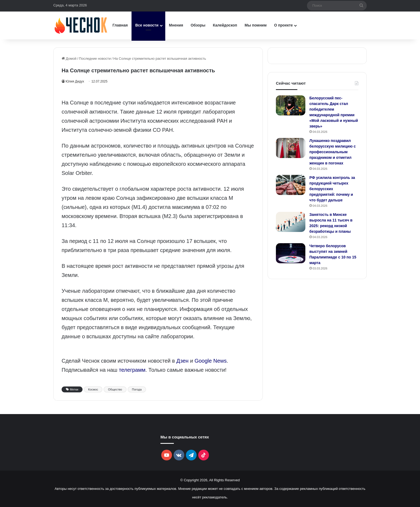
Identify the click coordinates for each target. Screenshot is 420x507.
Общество (115, 389)
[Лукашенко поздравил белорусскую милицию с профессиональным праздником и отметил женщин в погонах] (291, 148)
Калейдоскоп (225, 25)
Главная (120, 25)
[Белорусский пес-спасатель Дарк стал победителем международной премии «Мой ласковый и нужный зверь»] (291, 105)
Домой (69, 59)
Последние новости (95, 59)
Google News (211, 361)
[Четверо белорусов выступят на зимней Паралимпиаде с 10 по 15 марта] (291, 253)
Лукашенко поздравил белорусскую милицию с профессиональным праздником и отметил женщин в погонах (333, 152)
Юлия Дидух (76, 81)
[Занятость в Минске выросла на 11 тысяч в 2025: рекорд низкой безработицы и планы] (291, 222)
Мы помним (256, 25)
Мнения (176, 25)
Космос (93, 389)
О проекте (283, 25)
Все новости (147, 25)
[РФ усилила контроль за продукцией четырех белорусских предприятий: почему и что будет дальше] (291, 185)
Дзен (183, 361)
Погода (137, 389)
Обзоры (198, 25)
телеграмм (132, 370)
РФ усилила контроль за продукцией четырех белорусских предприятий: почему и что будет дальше (332, 189)
